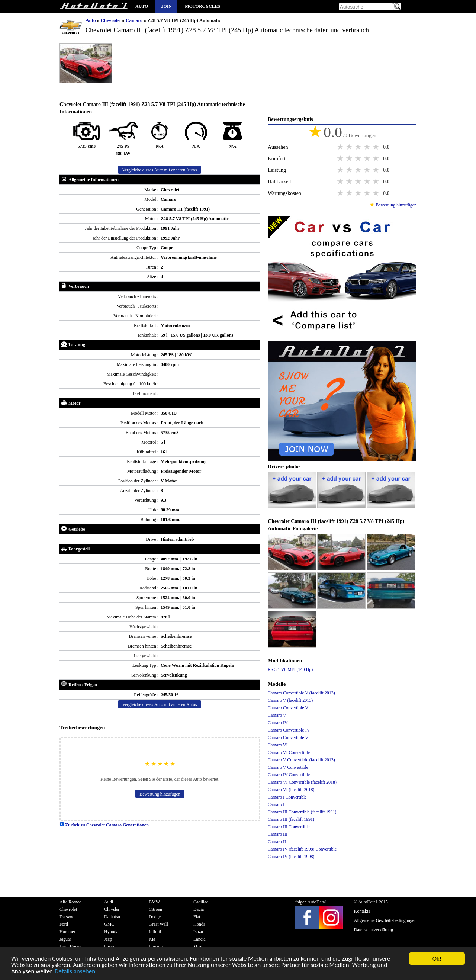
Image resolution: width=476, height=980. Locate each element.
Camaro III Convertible (289, 827)
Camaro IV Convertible (289, 775)
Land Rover (70, 947)
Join (166, 6)
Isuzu (198, 932)
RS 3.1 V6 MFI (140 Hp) (290, 669)
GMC (109, 924)
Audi (109, 902)
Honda (199, 924)
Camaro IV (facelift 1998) (291, 857)
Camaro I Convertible (287, 797)
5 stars (377, 147)
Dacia (199, 909)
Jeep (108, 939)
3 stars (359, 147)
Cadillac (201, 902)
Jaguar (65, 939)
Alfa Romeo (70, 902)
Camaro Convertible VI (289, 738)
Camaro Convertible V (288, 708)
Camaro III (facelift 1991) (291, 819)
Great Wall (158, 924)
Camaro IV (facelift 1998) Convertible (302, 849)
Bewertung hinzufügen (160, 794)
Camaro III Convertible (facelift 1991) (302, 812)
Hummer (67, 932)
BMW (154, 902)
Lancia (200, 939)
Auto (142, 6)
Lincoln (156, 947)
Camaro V (277, 715)
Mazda (200, 947)
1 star (341, 147)
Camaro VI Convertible (289, 752)
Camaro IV (278, 723)
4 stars (368, 147)
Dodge (155, 917)
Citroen (155, 909)
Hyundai (112, 932)
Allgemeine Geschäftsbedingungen (385, 920)
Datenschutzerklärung (374, 930)
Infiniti (155, 932)
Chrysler (112, 909)
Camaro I (276, 804)
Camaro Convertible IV (289, 730)
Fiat (197, 917)
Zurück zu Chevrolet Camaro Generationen (104, 825)
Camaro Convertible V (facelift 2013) (301, 693)
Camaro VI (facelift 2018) (291, 790)
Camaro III (278, 834)
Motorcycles (202, 6)
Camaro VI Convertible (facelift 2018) (302, 782)
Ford (64, 924)
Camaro (135, 20)
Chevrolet (111, 20)
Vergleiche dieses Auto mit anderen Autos (160, 170)
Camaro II (277, 842)
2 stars (350, 147)
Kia (152, 939)
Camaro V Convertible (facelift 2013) (301, 760)
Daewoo (67, 917)
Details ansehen (75, 972)
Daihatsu (112, 917)
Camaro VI (278, 745)
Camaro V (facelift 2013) (290, 700)
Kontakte (362, 911)
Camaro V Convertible (288, 767)
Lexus (110, 947)
